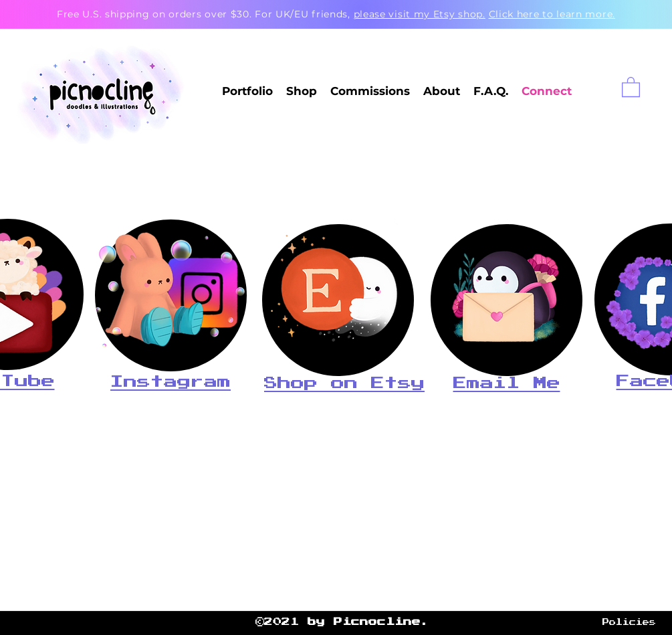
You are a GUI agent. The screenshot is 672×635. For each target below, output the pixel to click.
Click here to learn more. (552, 14)
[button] (631, 86)
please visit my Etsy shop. (420, 14)
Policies (629, 622)
